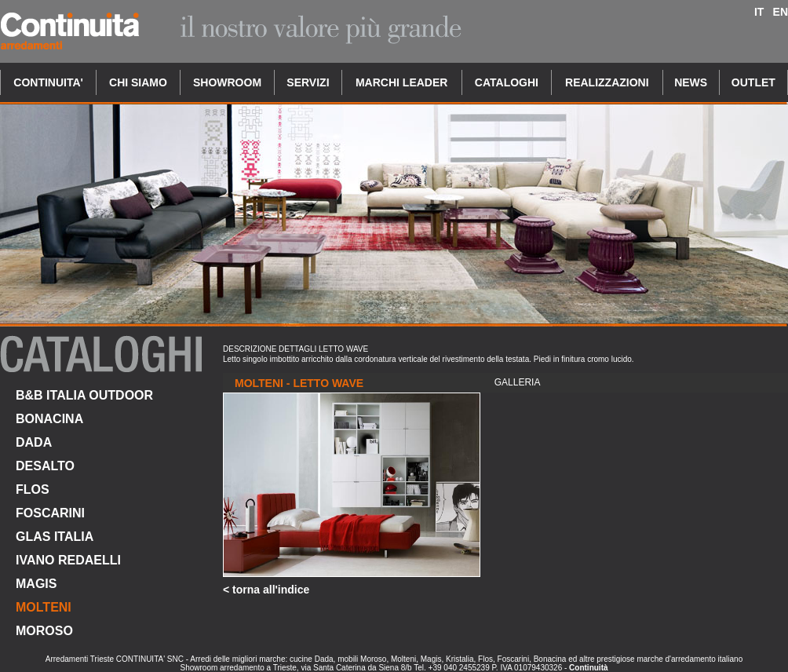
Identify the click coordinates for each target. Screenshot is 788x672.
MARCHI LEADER (401, 82)
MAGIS (36, 584)
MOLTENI (44, 607)
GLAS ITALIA (55, 537)
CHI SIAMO (138, 82)
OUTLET (753, 82)
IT (759, 12)
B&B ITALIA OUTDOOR (84, 395)
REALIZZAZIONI (607, 82)
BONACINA (49, 419)
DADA (34, 442)
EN (781, 12)
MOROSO (44, 631)
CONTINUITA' (48, 82)
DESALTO (45, 466)
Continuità (588, 668)
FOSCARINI (50, 513)
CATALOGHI (507, 82)
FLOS (33, 489)
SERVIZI (308, 82)
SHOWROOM (227, 82)
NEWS (691, 82)
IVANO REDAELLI (68, 560)
